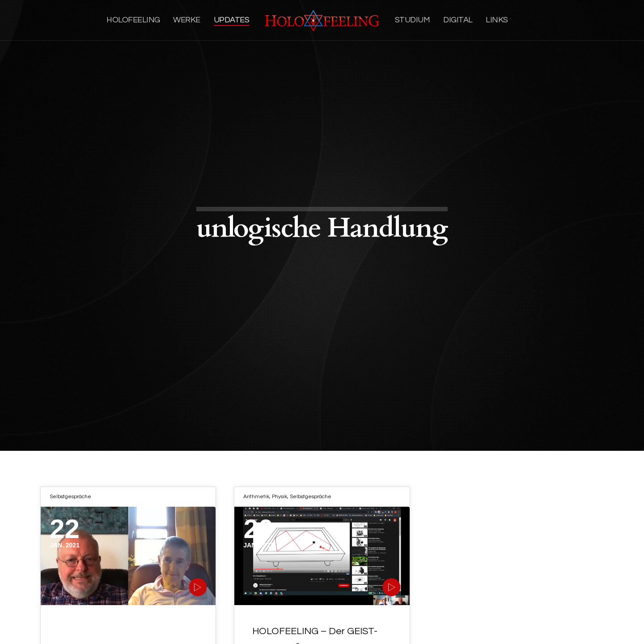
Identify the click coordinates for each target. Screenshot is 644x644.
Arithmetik (256, 497)
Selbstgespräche (70, 497)
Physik (280, 497)
